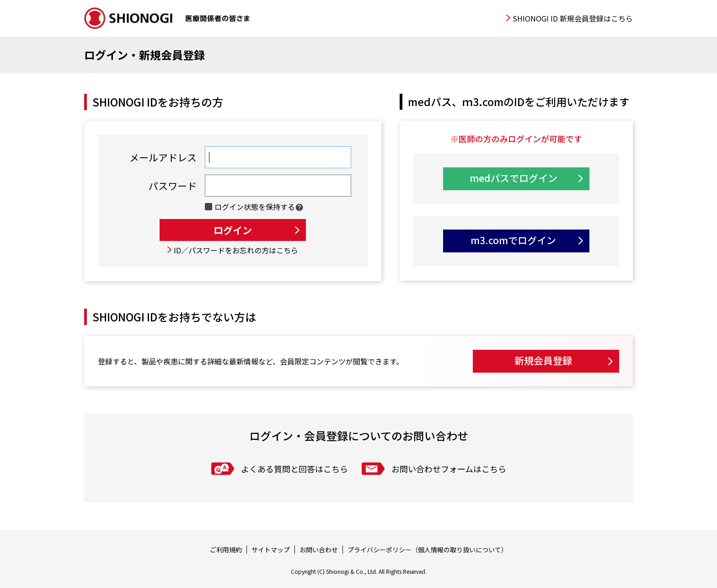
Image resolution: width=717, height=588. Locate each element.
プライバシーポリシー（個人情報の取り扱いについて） (428, 550)
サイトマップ (271, 550)
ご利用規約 (226, 550)
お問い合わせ (319, 550)
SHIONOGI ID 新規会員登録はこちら (573, 18)
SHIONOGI (168, 18)
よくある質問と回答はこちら (294, 469)
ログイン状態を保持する (255, 207)
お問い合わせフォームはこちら (449, 469)
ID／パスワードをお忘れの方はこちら (236, 250)
